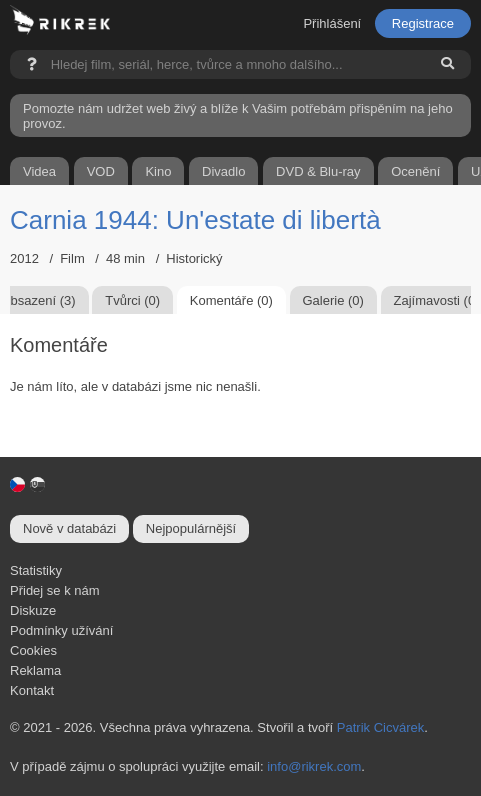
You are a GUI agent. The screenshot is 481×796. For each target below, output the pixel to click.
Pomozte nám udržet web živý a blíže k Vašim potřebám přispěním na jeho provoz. (238, 116)
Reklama (35, 670)
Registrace (423, 23)
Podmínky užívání (61, 630)
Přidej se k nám (55, 590)
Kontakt (32, 690)
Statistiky (36, 570)
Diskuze (33, 610)
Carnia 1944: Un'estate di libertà (195, 220)
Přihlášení (332, 23)
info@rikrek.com (314, 766)
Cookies (33, 650)
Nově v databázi (69, 528)
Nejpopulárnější (191, 528)
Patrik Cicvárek (380, 727)
